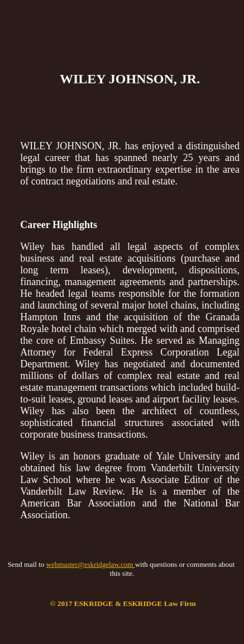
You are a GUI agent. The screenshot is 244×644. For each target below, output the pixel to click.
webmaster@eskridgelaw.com (91, 564)
